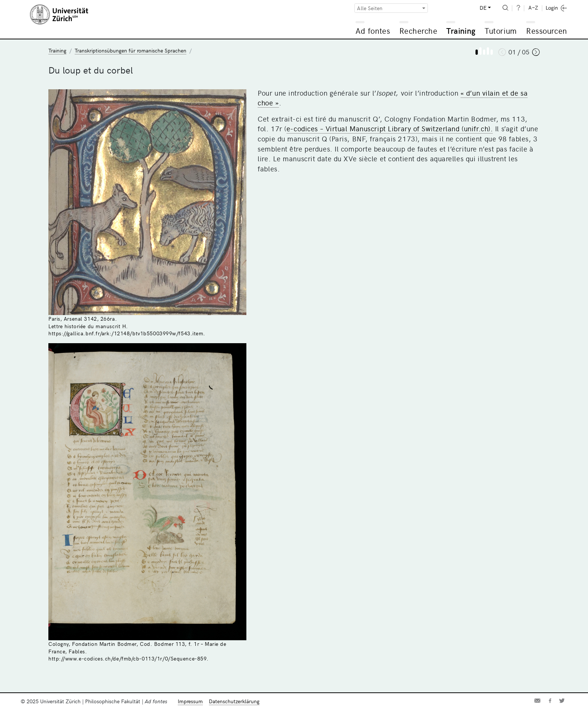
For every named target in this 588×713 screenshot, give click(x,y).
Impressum (190, 701)
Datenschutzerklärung (234, 701)
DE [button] (483, 8)
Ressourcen (546, 31)
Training (461, 31)
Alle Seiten (370, 8)
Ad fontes (373, 31)
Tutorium (500, 31)
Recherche (418, 31)
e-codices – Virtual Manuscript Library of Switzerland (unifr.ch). (390, 128)
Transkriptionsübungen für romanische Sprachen (130, 50)
